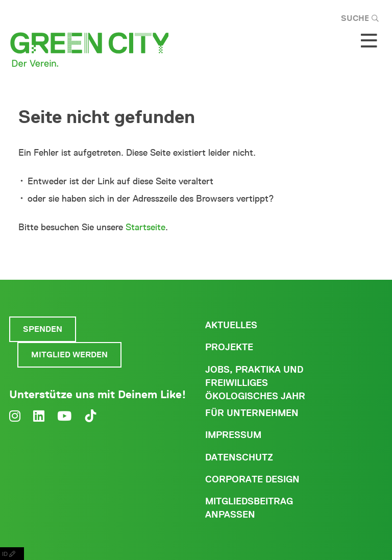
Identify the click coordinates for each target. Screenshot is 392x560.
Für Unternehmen (252, 413)
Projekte (229, 347)
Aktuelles (231, 325)
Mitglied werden (69, 355)
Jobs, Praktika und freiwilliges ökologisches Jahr (255, 383)
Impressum (233, 435)
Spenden (43, 329)
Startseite (145, 227)
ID (12, 554)
